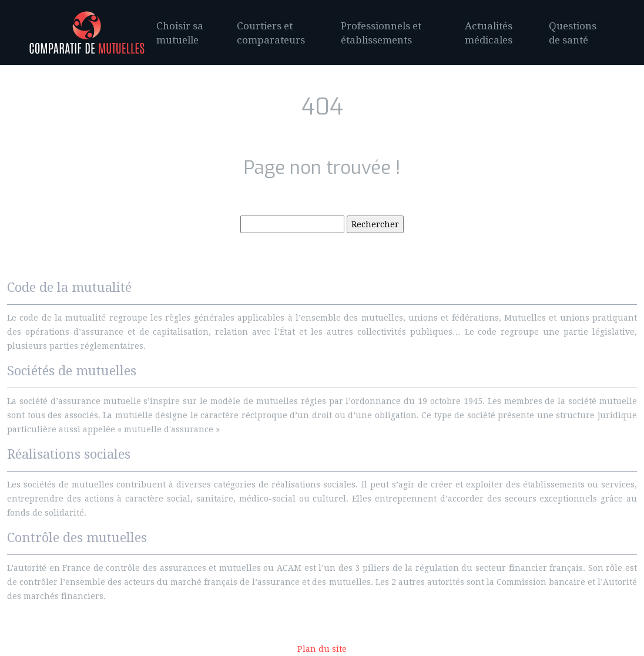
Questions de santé (573, 33)
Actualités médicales (489, 33)
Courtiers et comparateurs (271, 33)
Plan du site (322, 649)
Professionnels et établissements (381, 33)
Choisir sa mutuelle (180, 33)
